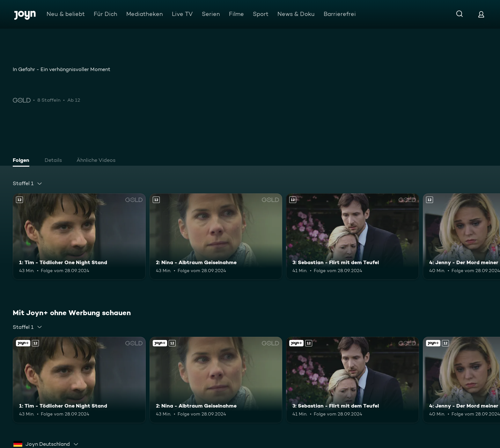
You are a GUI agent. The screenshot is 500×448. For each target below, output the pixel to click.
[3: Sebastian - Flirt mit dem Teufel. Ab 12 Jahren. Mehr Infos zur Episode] (353, 237)
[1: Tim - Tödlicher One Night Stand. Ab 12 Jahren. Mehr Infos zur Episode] (79, 237)
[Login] (481, 14)
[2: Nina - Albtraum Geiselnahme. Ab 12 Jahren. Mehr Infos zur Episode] (216, 237)
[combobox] (28, 184)
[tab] (23, 161)
